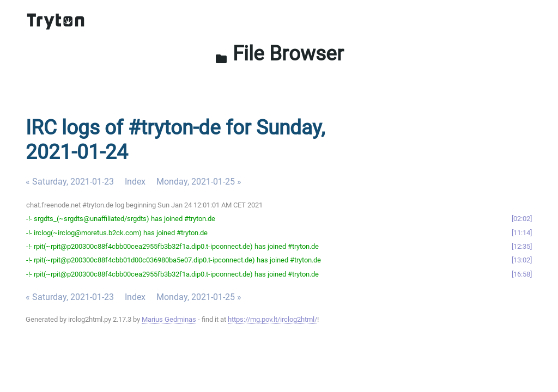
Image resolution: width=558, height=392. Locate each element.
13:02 (522, 260)
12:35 (522, 246)
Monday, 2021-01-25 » (199, 182)
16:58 (522, 274)
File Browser (279, 53)
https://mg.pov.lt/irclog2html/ (272, 319)
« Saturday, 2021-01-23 (70, 182)
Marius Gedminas (169, 319)
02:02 (522, 219)
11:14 (522, 233)
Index (135, 182)
